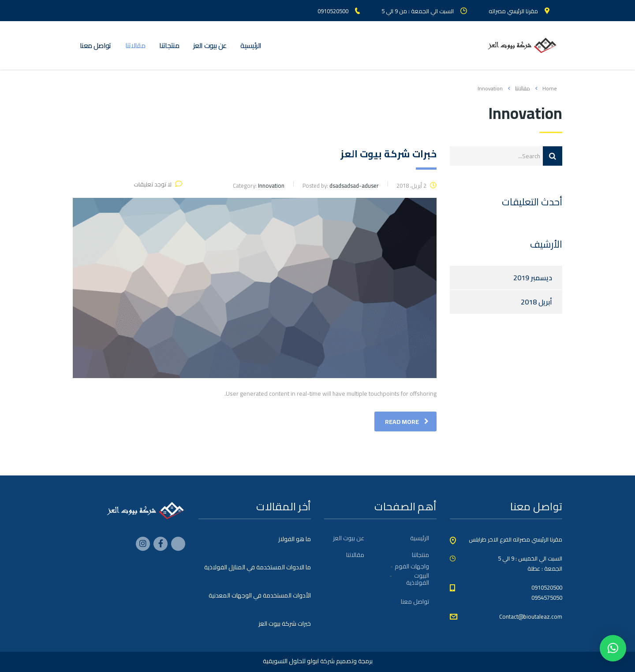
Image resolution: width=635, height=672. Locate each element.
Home (550, 88)
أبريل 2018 (536, 302)
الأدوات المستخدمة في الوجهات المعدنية (260, 595)
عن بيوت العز (210, 45)
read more (407, 422)
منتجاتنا (169, 45)
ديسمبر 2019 (533, 278)
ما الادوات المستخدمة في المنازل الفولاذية (258, 567)
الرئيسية (251, 45)
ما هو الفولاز (295, 539)
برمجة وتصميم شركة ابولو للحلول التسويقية (318, 661)
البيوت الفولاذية (418, 579)
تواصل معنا (95, 45)
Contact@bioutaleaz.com (531, 616)
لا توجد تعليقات (158, 184)
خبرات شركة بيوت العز (285, 624)
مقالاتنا (135, 45)
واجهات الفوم (412, 566)
